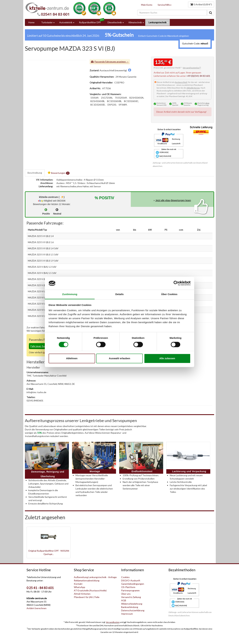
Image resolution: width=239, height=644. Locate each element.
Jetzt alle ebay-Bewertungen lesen (173, 200)
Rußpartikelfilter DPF (90, 22)
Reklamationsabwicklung (87, 580)
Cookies (125, 577)
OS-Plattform (128, 587)
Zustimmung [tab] (70, 294)
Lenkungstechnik (158, 22)
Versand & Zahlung (131, 597)
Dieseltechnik (115, 22)
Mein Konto (147, 5)
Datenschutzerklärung (133, 610)
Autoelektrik (66, 22)
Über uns (126, 594)
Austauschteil (181, 82)
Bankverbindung (130, 607)
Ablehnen (72, 358)
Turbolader (47, 22)
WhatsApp (80, 587)
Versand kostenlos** (192, 68)
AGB (124, 600)
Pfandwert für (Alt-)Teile (87, 597)
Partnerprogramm (130, 590)
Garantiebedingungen (133, 584)
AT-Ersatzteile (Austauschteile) (90, 590)
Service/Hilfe (165, 5)
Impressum (127, 614)
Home (31, 22)
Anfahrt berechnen (37, 608)
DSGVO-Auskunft (131, 580)
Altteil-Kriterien (82, 594)
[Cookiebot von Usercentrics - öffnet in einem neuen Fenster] (176, 283)
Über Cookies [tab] (169, 294)
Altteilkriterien (193, 88)
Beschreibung (35, 173)
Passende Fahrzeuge (105, 62)
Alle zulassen (167, 358)
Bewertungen (59, 173)
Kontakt (78, 584)
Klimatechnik (135, 22)
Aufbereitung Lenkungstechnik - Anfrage (95, 577)
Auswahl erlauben (119, 358)
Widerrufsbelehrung (132, 604)
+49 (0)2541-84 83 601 (198, 76)
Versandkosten (113, 622)
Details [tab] (119, 294)
